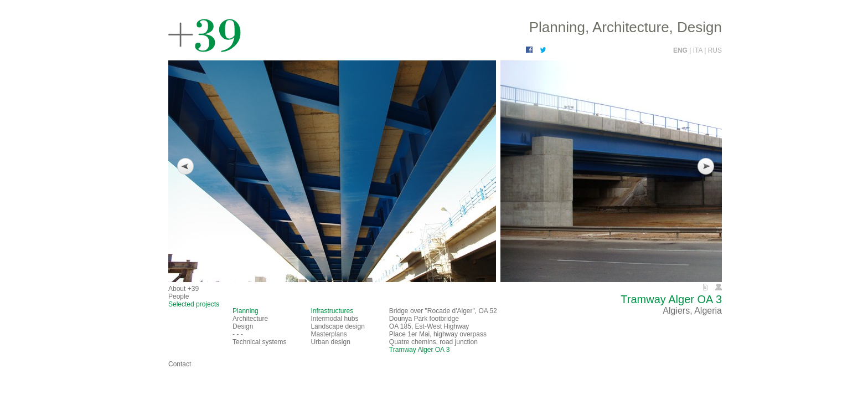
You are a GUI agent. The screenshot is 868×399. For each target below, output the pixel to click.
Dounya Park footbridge (424, 319)
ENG (681, 50)
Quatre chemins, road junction (433, 342)
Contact (180, 364)
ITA (699, 50)
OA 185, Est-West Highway (429, 326)
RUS (715, 50)
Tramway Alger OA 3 (420, 350)
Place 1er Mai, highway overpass (438, 334)
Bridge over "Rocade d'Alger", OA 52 (443, 311)
